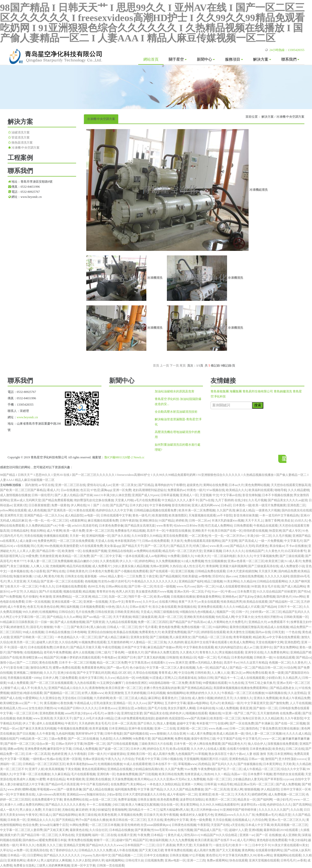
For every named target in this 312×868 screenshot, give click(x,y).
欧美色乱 (279, 749)
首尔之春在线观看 (164, 607)
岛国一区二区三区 (219, 779)
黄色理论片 (214, 855)
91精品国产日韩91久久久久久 (77, 708)
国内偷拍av (30, 840)
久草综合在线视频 (145, 673)
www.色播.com (218, 728)
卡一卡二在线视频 (98, 805)
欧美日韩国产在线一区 (227, 531)
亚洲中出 (266, 647)
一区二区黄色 (198, 536)
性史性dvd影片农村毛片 (114, 581)
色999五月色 (96, 586)
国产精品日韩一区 (48, 551)
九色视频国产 (184, 754)
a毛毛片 (98, 713)
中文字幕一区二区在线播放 (32, 774)
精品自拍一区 (126, 678)
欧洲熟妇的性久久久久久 (203, 693)
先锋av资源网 (159, 566)
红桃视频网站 (48, 612)
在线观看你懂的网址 (269, 850)
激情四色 (252, 728)
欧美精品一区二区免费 (74, 556)
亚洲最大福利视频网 (233, 566)
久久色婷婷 (176, 642)
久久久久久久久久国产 (274, 810)
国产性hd (304, 592)
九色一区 (202, 668)
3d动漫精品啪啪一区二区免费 (168, 683)
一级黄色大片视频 (268, 510)
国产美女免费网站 (286, 647)
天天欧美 (289, 764)
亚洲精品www (76, 794)
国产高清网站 (302, 805)
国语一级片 (19, 647)
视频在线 (215, 713)
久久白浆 (297, 810)
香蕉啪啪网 (119, 810)
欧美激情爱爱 (69, 546)
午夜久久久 (47, 586)
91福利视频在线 (276, 693)
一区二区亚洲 (82, 597)
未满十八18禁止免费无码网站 (24, 805)
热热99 (209, 774)
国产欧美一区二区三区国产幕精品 (23, 490)
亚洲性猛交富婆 (132, 713)
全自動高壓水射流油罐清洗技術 (176, 412)
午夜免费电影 (207, 769)
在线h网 (223, 723)
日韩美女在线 (74, 576)
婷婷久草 (98, 860)
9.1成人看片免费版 (200, 734)
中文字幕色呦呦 (160, 505)
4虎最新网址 (78, 520)
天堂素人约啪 (124, 500)
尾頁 (183, 366)
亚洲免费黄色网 (35, 749)
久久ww (110, 678)
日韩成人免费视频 (85, 749)
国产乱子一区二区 (230, 769)
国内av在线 (263, 632)
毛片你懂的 (30, 597)
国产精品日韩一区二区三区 (39, 835)
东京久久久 (245, 556)
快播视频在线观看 (56, 536)
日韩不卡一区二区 (290, 607)
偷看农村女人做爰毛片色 (197, 815)
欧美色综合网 (50, 607)
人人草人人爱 (26, 551)
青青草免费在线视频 (178, 850)
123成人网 (40, 576)
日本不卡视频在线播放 (277, 495)
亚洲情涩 (205, 794)
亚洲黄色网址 (16, 860)
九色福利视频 (65, 734)
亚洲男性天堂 (13, 515)
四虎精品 (204, 764)
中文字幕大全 (245, 617)
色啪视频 (91, 581)
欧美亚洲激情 (114, 693)
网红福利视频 (70, 607)
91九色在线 (236, 683)
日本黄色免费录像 (111, 526)
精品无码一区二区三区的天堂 (182, 551)
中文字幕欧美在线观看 (198, 647)
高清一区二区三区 (170, 617)
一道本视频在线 (18, 571)
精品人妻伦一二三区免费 (125, 576)
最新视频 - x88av (96, 576)
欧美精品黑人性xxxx (14, 708)
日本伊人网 (50, 678)
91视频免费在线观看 (92, 642)
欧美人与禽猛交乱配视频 (142, 805)
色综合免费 (30, 825)
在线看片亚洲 (127, 835)
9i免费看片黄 (142, 739)
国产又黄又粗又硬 (151, 850)
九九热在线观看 (85, 683)
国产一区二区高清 (217, 789)
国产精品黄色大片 (234, 744)
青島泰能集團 (220, 391)
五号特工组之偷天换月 (260, 683)
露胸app (106, 490)
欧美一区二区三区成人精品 (128, 698)
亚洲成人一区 (189, 495)
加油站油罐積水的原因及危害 (175, 391)
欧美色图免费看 (168, 800)
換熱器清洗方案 (22, 143)
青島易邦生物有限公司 (258, 391)
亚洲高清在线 (39, 850)
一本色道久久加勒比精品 (163, 784)
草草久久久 (27, 845)
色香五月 (33, 607)
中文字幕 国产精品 (150, 789)
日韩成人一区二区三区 (122, 627)
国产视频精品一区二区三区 (62, 693)
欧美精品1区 (188, 657)
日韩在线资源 (104, 612)
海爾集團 (236, 391)
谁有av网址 (265, 855)
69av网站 (299, 597)
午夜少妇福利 (298, 840)
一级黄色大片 (134, 652)
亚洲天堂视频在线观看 (264, 860)
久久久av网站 (72, 617)
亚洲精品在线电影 (120, 551)
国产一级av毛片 (118, 668)
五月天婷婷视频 (135, 693)
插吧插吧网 (259, 794)
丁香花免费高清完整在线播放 (280, 728)
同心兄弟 (37, 546)
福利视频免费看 (126, 789)
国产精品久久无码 (242, 546)
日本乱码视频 (156, 693)
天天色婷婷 (86, 723)
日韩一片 (242, 612)
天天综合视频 (222, 820)
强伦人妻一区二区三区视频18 (265, 734)
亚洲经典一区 (106, 774)
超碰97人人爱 (238, 830)
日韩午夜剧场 (129, 520)
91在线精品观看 (284, 657)
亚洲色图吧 (292, 642)
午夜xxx (230, 592)
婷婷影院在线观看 (213, 632)
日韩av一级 (256, 759)
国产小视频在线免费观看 (131, 571)
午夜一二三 (62, 627)
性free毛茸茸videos (164, 830)
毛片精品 (223, 657)
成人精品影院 (74, 515)
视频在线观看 (72, 592)
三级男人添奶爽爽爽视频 (53, 865)
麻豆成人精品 (245, 510)
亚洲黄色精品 (238, 759)
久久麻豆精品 (61, 774)
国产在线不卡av (225, 840)
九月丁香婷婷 (224, 500)
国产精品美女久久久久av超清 (288, 500)
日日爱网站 (35, 855)
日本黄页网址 (272, 764)
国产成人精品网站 (293, 586)
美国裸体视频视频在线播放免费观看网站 (241, 688)
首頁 (156, 366)
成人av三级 (251, 647)
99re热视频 (52, 546)
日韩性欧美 (202, 673)
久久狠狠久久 (243, 698)
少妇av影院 (114, 794)
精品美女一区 (247, 800)
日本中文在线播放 (156, 855)
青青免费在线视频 (80, 840)
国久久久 (122, 607)
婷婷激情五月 (20, 627)
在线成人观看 (216, 749)
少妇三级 (118, 805)
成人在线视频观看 (252, 678)
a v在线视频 (21, 546)
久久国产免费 (174, 769)
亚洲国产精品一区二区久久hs (44, 515)
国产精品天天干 (133, 546)
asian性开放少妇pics (78, 713)
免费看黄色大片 (150, 632)
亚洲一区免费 (122, 490)
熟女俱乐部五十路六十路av (227, 754)
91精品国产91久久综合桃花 (219, 835)
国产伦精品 (55, 617)
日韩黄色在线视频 (184, 825)
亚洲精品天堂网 (74, 845)
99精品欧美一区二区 (33, 739)
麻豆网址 (154, 698)
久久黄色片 (299, 663)
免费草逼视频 (127, 800)
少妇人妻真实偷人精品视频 (131, 566)
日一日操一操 (44, 622)
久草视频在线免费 (130, 815)
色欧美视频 (24, 718)
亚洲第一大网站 (192, 784)
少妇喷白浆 (273, 678)
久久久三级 (54, 845)
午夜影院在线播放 (178, 531)
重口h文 (236, 673)
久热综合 (176, 566)
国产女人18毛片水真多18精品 (93, 718)
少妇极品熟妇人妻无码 (248, 779)
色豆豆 (85, 490)
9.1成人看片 (293, 561)
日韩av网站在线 (116, 586)
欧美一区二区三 (223, 794)
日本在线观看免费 (40, 647)
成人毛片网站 (246, 840)
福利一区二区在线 (104, 835)
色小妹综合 (137, 668)
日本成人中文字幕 (257, 825)
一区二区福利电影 (223, 556)
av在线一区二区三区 (103, 800)
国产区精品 (146, 485)
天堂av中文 (117, 602)
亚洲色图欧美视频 (51, 713)
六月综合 (128, 759)
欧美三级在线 (88, 815)
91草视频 (201, 754)
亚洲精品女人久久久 (41, 820)
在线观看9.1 (159, 663)
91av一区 (218, 592)
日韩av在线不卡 (140, 607)
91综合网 (290, 668)
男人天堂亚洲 (16, 581)
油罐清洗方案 (21, 132)
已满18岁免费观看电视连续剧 (134, 718)
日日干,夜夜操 (166, 845)
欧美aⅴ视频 (162, 597)
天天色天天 (242, 794)
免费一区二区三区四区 (153, 622)
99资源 (256, 586)
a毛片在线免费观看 (147, 500)
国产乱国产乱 (119, 505)
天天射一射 (77, 536)
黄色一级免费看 (201, 820)
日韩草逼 (210, 784)
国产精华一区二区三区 (20, 744)
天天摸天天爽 (268, 571)
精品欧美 (259, 637)
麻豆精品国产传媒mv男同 (164, 647)
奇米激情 (45, 597)
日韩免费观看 (243, 526)
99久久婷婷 (30, 612)
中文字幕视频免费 (266, 556)
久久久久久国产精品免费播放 (184, 789)
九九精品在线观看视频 (121, 622)
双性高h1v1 (192, 835)
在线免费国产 (120, 784)
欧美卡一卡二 (241, 845)
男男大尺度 (184, 845)
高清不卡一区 (156, 531)
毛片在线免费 (85, 612)
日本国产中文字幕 (134, 647)
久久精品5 (31, 592)
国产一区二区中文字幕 (106, 556)
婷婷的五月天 (223, 698)
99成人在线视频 (33, 632)
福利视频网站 (115, 860)
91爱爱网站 (30, 698)
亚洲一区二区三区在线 (70, 485)
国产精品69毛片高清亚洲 (62, 784)
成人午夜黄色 (16, 607)
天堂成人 (147, 612)
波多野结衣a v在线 (253, 805)
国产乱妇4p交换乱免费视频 (257, 597)
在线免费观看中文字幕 (47, 800)
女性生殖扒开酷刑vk (269, 617)
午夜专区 (32, 815)
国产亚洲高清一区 (60, 510)
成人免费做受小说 (292, 566)
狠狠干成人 (12, 688)
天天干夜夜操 (122, 617)
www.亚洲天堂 (178, 663)
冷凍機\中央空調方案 (25, 148)
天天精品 (33, 581)
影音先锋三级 (20, 668)
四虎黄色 (262, 546)
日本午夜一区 (183, 744)
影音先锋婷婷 (130, 825)
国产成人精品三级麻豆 (114, 637)
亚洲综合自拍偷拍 (100, 632)
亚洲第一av (247, 835)
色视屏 (41, 845)
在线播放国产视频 (95, 551)
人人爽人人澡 (39, 566)
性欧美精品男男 (231, 602)
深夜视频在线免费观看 (283, 744)
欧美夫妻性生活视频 (240, 632)
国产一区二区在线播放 (83, 739)
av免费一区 (21, 850)
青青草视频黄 (242, 637)
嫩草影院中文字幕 (59, 749)
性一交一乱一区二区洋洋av (227, 536)
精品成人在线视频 (276, 627)
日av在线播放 (70, 490)
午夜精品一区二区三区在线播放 (243, 693)
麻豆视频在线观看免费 (103, 520)
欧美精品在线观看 (255, 602)
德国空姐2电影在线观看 (26, 693)
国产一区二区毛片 (157, 546)
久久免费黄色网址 (276, 652)
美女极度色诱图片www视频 (154, 592)
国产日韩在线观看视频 (122, 744)
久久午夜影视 (45, 734)
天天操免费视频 (122, 779)
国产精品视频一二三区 (127, 855)
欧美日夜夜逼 (204, 840)
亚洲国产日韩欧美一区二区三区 (32, 637)
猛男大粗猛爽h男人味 (175, 810)
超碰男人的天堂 (47, 642)
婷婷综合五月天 (158, 749)
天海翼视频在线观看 (202, 515)
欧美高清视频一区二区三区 (289, 825)
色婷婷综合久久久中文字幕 (114, 510)
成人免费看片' (101, 566)
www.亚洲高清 (43, 718)
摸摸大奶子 (12, 835)
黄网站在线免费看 (215, 485)
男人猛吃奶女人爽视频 (56, 860)
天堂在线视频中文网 (269, 642)
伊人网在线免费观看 (207, 744)
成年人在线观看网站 (50, 723)
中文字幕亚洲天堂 (256, 703)
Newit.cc (139, 457)
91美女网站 (232, 581)
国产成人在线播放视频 (70, 622)
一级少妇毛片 (283, 800)
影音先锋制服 (252, 495)
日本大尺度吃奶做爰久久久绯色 (144, 794)
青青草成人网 (168, 673)
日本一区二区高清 (124, 723)
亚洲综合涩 (126, 708)
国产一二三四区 (27, 663)
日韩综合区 (66, 612)
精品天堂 (285, 815)
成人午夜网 (54, 531)
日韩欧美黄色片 (77, 571)
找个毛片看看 (148, 627)
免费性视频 (182, 739)
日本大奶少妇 (139, 505)
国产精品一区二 (240, 668)
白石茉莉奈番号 (296, 551)
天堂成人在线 (104, 541)
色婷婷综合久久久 (279, 805)
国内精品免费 (287, 571)
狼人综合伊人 (257, 744)
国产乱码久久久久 (224, 764)
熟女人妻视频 (166, 723)
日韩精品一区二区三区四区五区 (44, 764)
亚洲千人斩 (36, 769)
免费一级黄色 (60, 505)
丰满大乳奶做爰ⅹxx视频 (228, 520)
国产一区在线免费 (242, 723)
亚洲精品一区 (122, 703)
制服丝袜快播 (23, 576)
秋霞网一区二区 (95, 744)
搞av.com (232, 576)
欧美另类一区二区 (23, 642)
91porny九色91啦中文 (97, 855)
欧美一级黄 (276, 673)
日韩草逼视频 (169, 495)
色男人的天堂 (125, 592)
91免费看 (174, 556)
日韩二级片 (103, 652)
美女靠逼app (112, 546)
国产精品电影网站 (65, 815)
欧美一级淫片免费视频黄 (269, 505)
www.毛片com (186, 586)
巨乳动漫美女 (103, 703)
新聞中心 (206, 59)
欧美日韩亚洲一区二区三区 (124, 688)
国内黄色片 (284, 597)
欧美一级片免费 (74, 531)
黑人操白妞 (98, 627)
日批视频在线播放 (183, 597)
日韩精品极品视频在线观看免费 (156, 510)
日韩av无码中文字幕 (69, 744)
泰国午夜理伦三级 (203, 739)
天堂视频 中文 (209, 495)
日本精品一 (159, 835)
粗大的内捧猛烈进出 (229, 647)
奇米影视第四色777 (128, 541)
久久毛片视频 (257, 500)
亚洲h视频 (255, 830)
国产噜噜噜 (15, 652)
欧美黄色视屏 (107, 815)
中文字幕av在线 (230, 495)
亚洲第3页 (20, 505)
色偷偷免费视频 (127, 774)
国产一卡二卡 (33, 703)
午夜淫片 (71, 723)
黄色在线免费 (48, 663)
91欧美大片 (202, 556)
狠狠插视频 (252, 789)
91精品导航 (225, 784)
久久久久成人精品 (298, 734)
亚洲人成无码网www (205, 505)
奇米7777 (20, 561)
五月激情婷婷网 (118, 642)
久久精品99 (248, 581)
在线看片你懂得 (238, 749)
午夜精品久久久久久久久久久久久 (154, 581)
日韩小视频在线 (172, 759)
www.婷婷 (14, 789)
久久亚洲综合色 (50, 698)
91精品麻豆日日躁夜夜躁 (17, 622)
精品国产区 (51, 657)
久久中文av (150, 602)
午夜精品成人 (83, 703)
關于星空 (178, 59)
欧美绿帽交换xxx (31, 657)
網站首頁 (151, 59)
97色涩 (95, 490)
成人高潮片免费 (163, 754)
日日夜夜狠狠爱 (39, 505)
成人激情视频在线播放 (15, 495)
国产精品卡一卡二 (227, 678)
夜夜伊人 (33, 860)
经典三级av (201, 546)
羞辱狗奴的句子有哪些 (170, 485)
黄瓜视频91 (51, 703)
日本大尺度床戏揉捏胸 (242, 571)
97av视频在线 (215, 490)
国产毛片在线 (157, 708)
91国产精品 (166, 520)
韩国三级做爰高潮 (145, 617)
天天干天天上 (254, 520)
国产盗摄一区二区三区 (114, 749)
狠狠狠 (48, 627)
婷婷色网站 (147, 561)
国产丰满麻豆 (264, 723)
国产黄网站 (155, 703)
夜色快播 (66, 703)
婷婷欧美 (182, 520)
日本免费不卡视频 (260, 774)
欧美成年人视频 (24, 779)
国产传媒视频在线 (250, 764)
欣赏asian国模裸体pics (155, 825)
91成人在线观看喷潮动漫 (233, 586)
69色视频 (142, 678)
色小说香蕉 (38, 571)
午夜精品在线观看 (266, 526)
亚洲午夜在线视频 (141, 728)
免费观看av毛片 (266, 815)
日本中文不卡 (261, 845)
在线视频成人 (241, 820)
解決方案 (262, 59)
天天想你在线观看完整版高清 (291, 485)
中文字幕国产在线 (229, 739)
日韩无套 (278, 632)
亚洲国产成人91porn (145, 495)
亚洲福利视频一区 (98, 536)
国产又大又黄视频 (228, 850)
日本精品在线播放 (58, 632)
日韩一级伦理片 (42, 495)
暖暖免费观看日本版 (53, 840)
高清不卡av (231, 663)
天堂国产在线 (220, 825)
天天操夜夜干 (202, 845)
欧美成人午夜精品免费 (295, 698)
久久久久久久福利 (277, 576)
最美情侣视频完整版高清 (246, 627)
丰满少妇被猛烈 (100, 810)
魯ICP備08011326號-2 (118, 457)
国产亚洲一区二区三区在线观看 (62, 581)
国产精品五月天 (181, 546)
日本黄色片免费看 (101, 571)
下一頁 (174, 366)
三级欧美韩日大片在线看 (155, 744)
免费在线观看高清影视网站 (202, 541)
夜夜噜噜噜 (97, 688)
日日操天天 (151, 815)
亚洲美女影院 (140, 637)
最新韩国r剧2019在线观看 (281, 830)
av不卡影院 (225, 515)
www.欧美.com (219, 546)
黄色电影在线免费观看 (272, 840)
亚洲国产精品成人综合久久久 (68, 688)
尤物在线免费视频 (251, 576)
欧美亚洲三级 (274, 561)
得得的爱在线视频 (255, 531)
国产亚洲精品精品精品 (197, 688)
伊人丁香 (29, 723)
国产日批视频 (148, 774)
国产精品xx (304, 657)
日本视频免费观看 (92, 607)
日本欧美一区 (16, 820)
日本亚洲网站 (283, 754)
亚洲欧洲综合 (148, 520)
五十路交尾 (150, 576)
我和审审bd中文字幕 (89, 734)
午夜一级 (64, 526)
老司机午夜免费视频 (57, 652)
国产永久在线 (121, 536)
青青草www (133, 602)
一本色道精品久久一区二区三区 (76, 637)
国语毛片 (36, 627)
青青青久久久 (209, 652)
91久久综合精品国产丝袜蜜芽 (276, 592)
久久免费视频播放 (168, 561)
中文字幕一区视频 (16, 759)
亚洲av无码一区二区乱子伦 (192, 592)
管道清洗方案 (21, 137)
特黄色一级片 (196, 490)
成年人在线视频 (83, 652)
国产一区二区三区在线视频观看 (51, 683)
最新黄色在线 (79, 830)
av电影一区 (92, 515)
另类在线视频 (33, 536)
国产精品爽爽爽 (163, 739)
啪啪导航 (281, 490)
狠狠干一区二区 (104, 840)
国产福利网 (265, 800)
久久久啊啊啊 (122, 739)
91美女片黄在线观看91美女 (290, 845)
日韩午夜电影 (113, 734)
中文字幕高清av (139, 663)
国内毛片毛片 (13, 536)
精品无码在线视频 (79, 566)
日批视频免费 (154, 860)
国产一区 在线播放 (268, 835)
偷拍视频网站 (176, 693)
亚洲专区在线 (254, 652)
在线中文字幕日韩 (91, 678)
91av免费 (190, 769)
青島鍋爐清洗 (283, 391)
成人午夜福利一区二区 (182, 794)
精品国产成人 (219, 668)
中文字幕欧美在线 (23, 794)
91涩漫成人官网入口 (163, 678)
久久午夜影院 (294, 718)
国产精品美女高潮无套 (140, 526)
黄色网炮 (248, 850)
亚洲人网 (237, 789)
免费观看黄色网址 (94, 668)
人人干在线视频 (300, 703)
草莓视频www (187, 764)
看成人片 (53, 490)
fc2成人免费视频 (192, 561)
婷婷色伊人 (177, 713)
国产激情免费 (279, 703)
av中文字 (16, 592)
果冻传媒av (277, 546)
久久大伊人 (198, 749)
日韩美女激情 (147, 800)
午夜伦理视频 (111, 647)
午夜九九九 (113, 759)
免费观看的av (176, 490)
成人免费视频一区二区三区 (286, 794)
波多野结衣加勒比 (192, 800)
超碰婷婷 (162, 718)
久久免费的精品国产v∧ (41, 526)
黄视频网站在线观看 (287, 855)
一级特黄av (38, 759)
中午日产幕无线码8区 (95, 784)
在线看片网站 (168, 602)
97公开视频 (197, 855)
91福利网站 (220, 627)
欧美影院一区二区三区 (226, 718)
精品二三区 (100, 597)
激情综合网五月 (41, 668)
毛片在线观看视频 (83, 774)
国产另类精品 (65, 820)
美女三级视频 (20, 566)
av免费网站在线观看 (147, 551)
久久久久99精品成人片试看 (241, 607)
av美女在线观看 (209, 602)
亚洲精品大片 (257, 622)
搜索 (258, 405)
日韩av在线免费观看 (156, 541)
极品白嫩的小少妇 (86, 561)
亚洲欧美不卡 (201, 531)
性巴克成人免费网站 (219, 526)
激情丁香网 (272, 520)
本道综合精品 (56, 779)
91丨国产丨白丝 (98, 505)
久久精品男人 (292, 678)
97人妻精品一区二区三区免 (148, 642)
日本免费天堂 (246, 592)
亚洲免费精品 (62, 597)
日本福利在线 (206, 708)
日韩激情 (172, 657)
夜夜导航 (195, 683)
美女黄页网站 (189, 805)
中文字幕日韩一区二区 (30, 617)
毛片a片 (215, 703)
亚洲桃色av (230, 597)
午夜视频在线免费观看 (73, 728)
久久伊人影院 (82, 860)
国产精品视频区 (170, 576)
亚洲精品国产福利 (191, 581)
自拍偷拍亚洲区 (136, 683)
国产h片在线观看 (50, 592)
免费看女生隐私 (24, 865)
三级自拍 (184, 698)
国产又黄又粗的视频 (151, 657)
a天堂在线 (237, 825)
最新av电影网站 (198, 703)
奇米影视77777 (206, 723)
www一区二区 (272, 739)
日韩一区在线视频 (38, 602)
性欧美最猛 (190, 576)
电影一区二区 (207, 657)
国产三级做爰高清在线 (263, 566)
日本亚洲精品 (118, 728)
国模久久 (187, 556)
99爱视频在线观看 (215, 683)
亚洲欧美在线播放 (98, 779)
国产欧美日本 (80, 627)
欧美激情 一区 (71, 551)
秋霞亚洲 (275, 531)
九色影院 (106, 739)
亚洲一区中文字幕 (83, 865)
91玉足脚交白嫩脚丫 (111, 683)
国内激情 (31, 485)
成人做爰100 (28, 541)
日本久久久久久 (234, 551)
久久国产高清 (226, 510)
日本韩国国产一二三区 (140, 845)
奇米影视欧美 (76, 779)
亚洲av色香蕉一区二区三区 (246, 561)
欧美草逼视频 (98, 728)
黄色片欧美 (56, 576)
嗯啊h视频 (29, 789)
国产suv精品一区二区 (97, 617)
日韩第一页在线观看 (111, 865)
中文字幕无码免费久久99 (239, 855)
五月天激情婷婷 (268, 713)
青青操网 (212, 566)
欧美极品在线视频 (126, 632)
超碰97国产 (124, 840)
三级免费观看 (68, 678)
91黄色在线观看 (84, 510)
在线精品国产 (255, 551)
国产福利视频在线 (136, 734)
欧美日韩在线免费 (171, 774)
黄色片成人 (175, 835)
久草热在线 (66, 835)
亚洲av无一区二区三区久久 (287, 820)
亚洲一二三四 (196, 860)
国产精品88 (269, 607)
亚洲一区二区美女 (125, 485)
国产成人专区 (292, 531)
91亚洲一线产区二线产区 (239, 713)
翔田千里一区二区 (141, 597)
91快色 (110, 607)
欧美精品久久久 (237, 490)
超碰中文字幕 (186, 723)
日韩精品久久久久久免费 (95, 850)
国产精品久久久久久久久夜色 (65, 805)
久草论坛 (6, 850)
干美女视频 (73, 769)
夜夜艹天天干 (188, 602)
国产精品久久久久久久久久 (62, 855)
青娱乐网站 (38, 531)
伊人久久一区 (129, 561)
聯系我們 (290, 59)
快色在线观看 (238, 860)
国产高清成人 (248, 541)
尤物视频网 (57, 566)
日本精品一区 (16, 855)
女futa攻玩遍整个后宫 (54, 825)
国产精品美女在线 (156, 713)
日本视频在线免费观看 (71, 586)
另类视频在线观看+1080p (24, 678)
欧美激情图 (160, 515)
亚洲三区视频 (184, 571)
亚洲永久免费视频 (266, 698)
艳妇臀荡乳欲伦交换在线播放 (94, 500)
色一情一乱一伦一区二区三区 (48, 520)
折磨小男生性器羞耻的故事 (162, 688)
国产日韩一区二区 (141, 586)
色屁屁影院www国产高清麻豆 (189, 718)
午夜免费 (144, 835)
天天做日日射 (51, 810)
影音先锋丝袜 (181, 505)
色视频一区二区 (280, 663)
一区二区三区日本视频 (105, 825)
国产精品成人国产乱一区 (211, 830)
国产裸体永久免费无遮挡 (162, 652)
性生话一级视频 (165, 586)
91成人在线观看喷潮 (137, 764)
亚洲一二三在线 (165, 728)
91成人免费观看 (18, 683)
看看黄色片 (169, 698)
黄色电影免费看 (169, 627)
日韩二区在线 (295, 749)
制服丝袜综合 (96, 794)
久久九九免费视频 (181, 840)
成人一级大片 (9, 810)
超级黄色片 (194, 485)
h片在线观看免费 (91, 546)
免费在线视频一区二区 (196, 627)
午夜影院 (203, 825)
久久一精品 (222, 774)
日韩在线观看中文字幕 (116, 515)
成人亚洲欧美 (291, 835)
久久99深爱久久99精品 (147, 536)
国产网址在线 (56, 571)
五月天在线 (155, 820)
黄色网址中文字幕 (176, 820)
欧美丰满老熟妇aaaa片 (82, 764)
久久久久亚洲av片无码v (170, 779)
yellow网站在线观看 (13, 510)
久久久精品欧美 (272, 718)
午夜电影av (109, 657)
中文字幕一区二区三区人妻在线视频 (171, 668)
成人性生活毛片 (194, 566)
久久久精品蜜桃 (299, 490)
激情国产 (271, 759)
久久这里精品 (297, 693)
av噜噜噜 (205, 576)
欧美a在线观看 (179, 749)
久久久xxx (140, 703)
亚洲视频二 (21, 673)
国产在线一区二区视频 (290, 723)
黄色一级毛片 (142, 515)
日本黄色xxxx (108, 708)
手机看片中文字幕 (147, 759)
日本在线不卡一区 (164, 764)
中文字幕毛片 (293, 541)
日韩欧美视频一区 (296, 617)
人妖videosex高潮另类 (51, 794)
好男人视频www (93, 693)
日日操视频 (85, 698)
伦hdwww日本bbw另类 (189, 526)
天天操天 (177, 541)
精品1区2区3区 (122, 673)
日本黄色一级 (242, 505)
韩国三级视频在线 (166, 612)
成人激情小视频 (202, 698)
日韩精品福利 (20, 531)
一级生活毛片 (222, 845)
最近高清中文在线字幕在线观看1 (206, 642)
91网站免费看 (79, 825)
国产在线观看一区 (162, 571)
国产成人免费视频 (288, 784)
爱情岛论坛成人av (99, 485)
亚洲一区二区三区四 (100, 531)
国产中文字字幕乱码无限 (94, 673)
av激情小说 (112, 713)
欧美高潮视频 (55, 769)
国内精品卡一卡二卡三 (144, 810)
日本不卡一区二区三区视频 (77, 663)
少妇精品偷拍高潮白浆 (148, 769)
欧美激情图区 (178, 515)
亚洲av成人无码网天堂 (25, 500)
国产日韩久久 (147, 723)
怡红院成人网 (225, 617)
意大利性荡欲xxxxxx (292, 759)
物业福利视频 (159, 840)
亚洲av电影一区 (175, 860)
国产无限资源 (95, 622)
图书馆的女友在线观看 (289, 774)
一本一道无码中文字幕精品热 (279, 515)
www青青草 (164, 526)
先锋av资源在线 (93, 759)
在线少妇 (241, 500)
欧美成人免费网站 (242, 642)
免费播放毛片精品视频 (130, 531)
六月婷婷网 (101, 698)
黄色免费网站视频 (257, 485)
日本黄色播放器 (260, 749)
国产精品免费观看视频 (57, 500)
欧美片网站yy (144, 779)
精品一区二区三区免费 (112, 663)
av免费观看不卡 (278, 622)
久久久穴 (50, 673)
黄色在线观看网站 (94, 769)
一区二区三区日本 (26, 713)
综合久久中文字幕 (293, 769)
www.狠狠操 (158, 734)
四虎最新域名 (187, 678)
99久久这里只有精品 (254, 663)
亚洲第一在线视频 (95, 602)
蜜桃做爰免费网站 (209, 597)
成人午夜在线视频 (125, 850)
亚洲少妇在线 (66, 673)
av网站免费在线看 (255, 673)
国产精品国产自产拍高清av (188, 622)
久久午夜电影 (77, 754)
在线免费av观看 (290, 713)
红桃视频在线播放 (110, 764)
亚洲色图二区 (296, 505)
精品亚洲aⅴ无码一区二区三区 (254, 784)
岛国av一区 (239, 774)
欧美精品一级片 (232, 703)
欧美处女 (287, 520)
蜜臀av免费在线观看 (66, 668)
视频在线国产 (9, 739)
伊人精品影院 (270, 789)
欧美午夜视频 (169, 815)
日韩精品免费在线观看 (210, 571)
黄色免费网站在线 (76, 800)
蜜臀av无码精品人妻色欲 (206, 663)
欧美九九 (41, 688)
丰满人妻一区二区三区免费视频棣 (50, 561)
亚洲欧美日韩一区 (139, 754)
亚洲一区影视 (72, 759)
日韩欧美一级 (263, 657)
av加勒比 (141, 708)
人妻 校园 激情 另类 (260, 754)
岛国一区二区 (118, 597)
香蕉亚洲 (246, 708)
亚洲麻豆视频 (213, 551)
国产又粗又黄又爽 (56, 830)
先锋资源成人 (194, 774)
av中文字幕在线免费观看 (283, 637)
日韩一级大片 (97, 754)
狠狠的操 (36, 673)
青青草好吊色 (106, 592)
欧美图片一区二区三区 (221, 800)
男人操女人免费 (30, 810)
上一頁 (164, 366)
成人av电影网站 (156, 556)
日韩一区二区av (200, 520)
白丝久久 (301, 520)
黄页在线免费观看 (175, 536)
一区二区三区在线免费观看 (76, 541)
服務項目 (234, 59)
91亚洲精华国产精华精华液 (239, 810)
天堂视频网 (191, 759)
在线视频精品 (33, 652)
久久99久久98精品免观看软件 (219, 805)
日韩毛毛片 (288, 860)
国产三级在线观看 (292, 556)
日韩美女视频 (179, 855)
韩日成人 (45, 815)
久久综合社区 (98, 830)
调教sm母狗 (15, 749)
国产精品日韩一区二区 (267, 668)
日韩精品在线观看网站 (272, 581)
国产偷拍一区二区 (265, 708)
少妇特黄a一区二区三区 (265, 612)
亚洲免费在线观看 (210, 607)
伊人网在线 (78, 505)
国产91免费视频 (11, 597)
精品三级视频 (213, 581)
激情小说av (7, 663)
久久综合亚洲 (176, 734)
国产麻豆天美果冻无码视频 (38, 728)
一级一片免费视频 (270, 541)
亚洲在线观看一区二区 (67, 602)
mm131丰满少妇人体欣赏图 (112, 495)
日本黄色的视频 (242, 657)
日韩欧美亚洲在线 (127, 612)
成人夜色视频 (37, 510)
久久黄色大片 (274, 551)
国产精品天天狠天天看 (85, 647)
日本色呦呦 (79, 632)
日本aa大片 (236, 485)
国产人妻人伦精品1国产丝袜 (74, 495)
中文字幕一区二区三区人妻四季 (21, 830)
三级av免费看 (57, 739)
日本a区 (226, 505)
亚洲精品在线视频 (119, 769)
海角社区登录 (251, 718)
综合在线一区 (169, 805)
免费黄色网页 (47, 541)
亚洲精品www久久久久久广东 (235, 815)
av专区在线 (46, 485)
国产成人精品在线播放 (98, 789)
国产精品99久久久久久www (105, 845)
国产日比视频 (26, 734)
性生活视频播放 (216, 561)
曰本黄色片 (61, 647)
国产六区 (194, 632)
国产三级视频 (159, 637)
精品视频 (89, 592)
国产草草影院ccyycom (279, 779)
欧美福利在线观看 (261, 490)
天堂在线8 (69, 698)
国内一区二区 (206, 586)
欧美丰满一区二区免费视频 (197, 510)
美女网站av (138, 784)
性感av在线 (54, 759)
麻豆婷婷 (82, 810)
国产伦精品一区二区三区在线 (212, 637)
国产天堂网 (230, 541)
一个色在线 (293, 632)
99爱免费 (32, 556)
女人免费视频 (196, 779)
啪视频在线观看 (197, 713)
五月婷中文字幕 (175, 703)
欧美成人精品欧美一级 (229, 734)
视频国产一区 (226, 612)
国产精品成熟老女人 (284, 688)
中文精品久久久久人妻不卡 (180, 500)
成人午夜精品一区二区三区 (262, 769)
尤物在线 (68, 810)
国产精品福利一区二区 (284, 602)
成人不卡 (27, 688)
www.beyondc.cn (27, 417)
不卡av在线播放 (296, 546)
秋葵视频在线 (187, 607)
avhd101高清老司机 (85, 526)
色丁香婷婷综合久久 (63, 850)
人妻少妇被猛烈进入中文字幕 (24, 784)
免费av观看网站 (217, 860)
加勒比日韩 (205, 678)
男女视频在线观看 (231, 652)
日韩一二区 (237, 728)
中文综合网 (186, 673)
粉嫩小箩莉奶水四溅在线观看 (80, 657)
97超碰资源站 (116, 754)
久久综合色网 (68, 642)
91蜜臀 (41, 779)
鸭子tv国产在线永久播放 (92, 820)
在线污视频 (185, 830)
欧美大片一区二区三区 (23, 586)
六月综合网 (259, 820)
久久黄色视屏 (109, 561)
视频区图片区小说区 (214, 759)
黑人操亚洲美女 (180, 637)
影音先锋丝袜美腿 (246, 515)
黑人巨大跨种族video (205, 810)
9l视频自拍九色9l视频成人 (197, 612)
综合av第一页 (45, 744)
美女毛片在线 (271, 586)
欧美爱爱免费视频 (174, 632)
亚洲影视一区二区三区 (192, 728)
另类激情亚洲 (48, 556)
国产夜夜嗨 (142, 830)
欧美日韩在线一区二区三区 (128, 820)
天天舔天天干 (63, 718)
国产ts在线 (207, 500)
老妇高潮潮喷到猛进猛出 (149, 490)
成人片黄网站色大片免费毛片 (227, 622)
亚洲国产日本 (127, 657)
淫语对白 (218, 576)
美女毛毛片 (103, 723)
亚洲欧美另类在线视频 (199, 617)
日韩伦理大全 (134, 860)
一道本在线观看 (133, 556)
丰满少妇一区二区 (259, 536)
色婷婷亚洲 (59, 754)
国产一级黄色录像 (70, 789)
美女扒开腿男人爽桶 (181, 708)
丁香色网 (118, 652)
